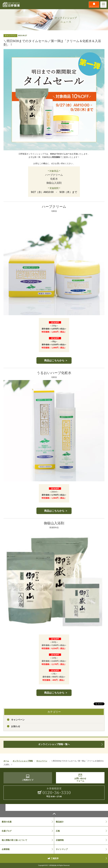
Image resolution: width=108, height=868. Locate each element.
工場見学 (55, 858)
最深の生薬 (7, 822)
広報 (58, 831)
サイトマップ (62, 849)
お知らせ (16, 726)
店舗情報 (60, 840)
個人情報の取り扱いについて (14, 840)
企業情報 (6, 849)
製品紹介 (60, 822)
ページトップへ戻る (54, 814)
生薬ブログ (7, 831)
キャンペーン (18, 720)
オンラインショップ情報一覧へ (54, 744)
